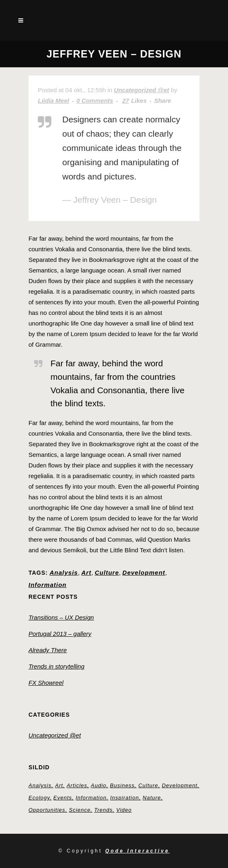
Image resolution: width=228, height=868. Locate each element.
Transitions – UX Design (61, 617)
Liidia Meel (54, 101)
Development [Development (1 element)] (180, 785)
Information (48, 585)
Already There (48, 650)
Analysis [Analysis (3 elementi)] (40, 785)
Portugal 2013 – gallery (60, 634)
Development (144, 572)
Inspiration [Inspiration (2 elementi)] (124, 798)
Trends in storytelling (56, 666)
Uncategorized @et (141, 90)
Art (87, 572)
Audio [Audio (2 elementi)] (99, 785)
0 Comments (95, 101)
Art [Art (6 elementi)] (59, 785)
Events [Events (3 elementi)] (63, 798)
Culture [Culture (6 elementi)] (148, 785)
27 (134, 101)
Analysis (64, 572)
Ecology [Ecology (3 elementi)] (39, 798)
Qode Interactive (137, 851)
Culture (107, 572)
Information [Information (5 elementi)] (91, 798)
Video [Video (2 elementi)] (124, 810)
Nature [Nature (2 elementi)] (152, 798)
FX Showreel (46, 683)
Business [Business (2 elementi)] (122, 785)
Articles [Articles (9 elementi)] (77, 785)
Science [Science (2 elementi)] (80, 810)
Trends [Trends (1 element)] (103, 810)
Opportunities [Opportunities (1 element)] (47, 810)
